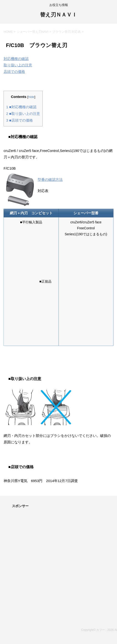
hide (31, 97)
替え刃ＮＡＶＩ (58, 15)
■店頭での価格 (20, 120)
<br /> (25, 254)
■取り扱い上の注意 (23, 114)
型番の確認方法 (50, 180)
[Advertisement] (58, 549)
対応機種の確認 (16, 59)
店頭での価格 (14, 72)
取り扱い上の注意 (18, 65)
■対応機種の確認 (21, 107)
